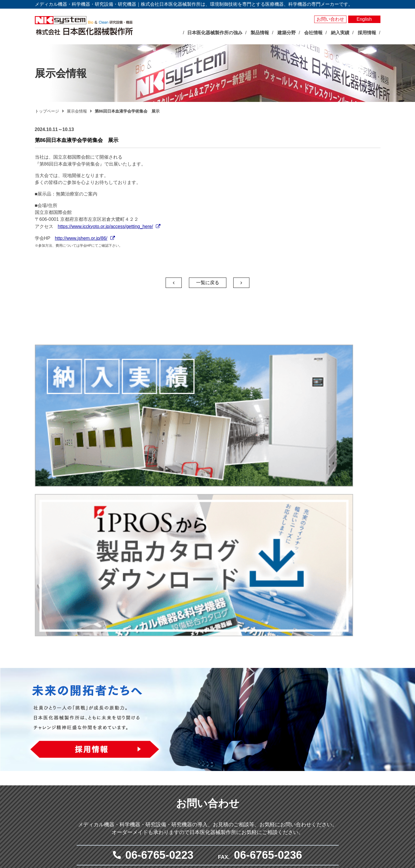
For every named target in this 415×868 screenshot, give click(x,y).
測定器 (202, 772)
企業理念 (147, 779)
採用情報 (331, 799)
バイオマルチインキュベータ (223, 753)
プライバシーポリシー (345, 774)
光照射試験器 (209, 799)
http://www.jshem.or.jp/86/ (81, 238)
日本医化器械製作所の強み (158, 737)
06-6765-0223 (159, 628)
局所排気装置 (209, 812)
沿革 (143, 799)
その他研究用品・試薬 (217, 825)
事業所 (145, 806)
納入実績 (331, 737)
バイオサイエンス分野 (211, 737)
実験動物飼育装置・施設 (219, 806)
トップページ (47, 111)
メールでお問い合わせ (205, 676)
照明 (200, 779)
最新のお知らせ (150, 749)
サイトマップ (336, 784)
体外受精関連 (278, 772)
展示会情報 (77, 111)
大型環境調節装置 (213, 759)
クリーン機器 (278, 779)
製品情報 (200, 728)
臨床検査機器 (278, 746)
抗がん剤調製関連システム (290, 759)
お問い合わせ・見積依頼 (348, 764)
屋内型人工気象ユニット (219, 786)
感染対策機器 (278, 753)
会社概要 (147, 793)
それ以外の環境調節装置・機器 (225, 766)
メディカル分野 (274, 737)
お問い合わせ (330, 19)
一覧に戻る (208, 283)
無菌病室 (274, 766)
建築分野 (269, 788)
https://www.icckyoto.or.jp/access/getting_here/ (106, 226)
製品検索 (331, 728)
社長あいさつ (151, 786)
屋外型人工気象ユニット (219, 792)
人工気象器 (206, 746)
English (364, 19)
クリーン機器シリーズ (217, 819)
